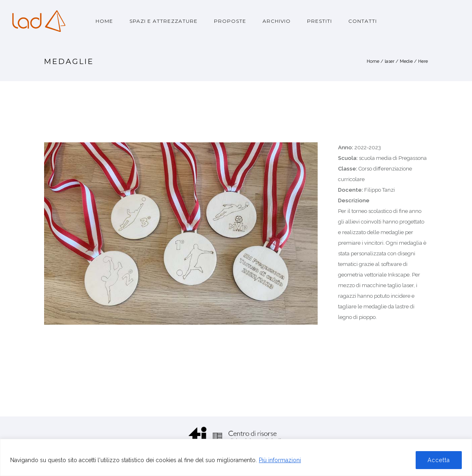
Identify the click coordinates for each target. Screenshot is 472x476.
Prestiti (319, 21)
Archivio (277, 21)
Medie (406, 61)
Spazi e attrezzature (164, 21)
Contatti (363, 21)
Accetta (439, 460)
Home (104, 21)
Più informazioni (280, 460)
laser (390, 61)
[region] (236, 457)
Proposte (230, 21)
